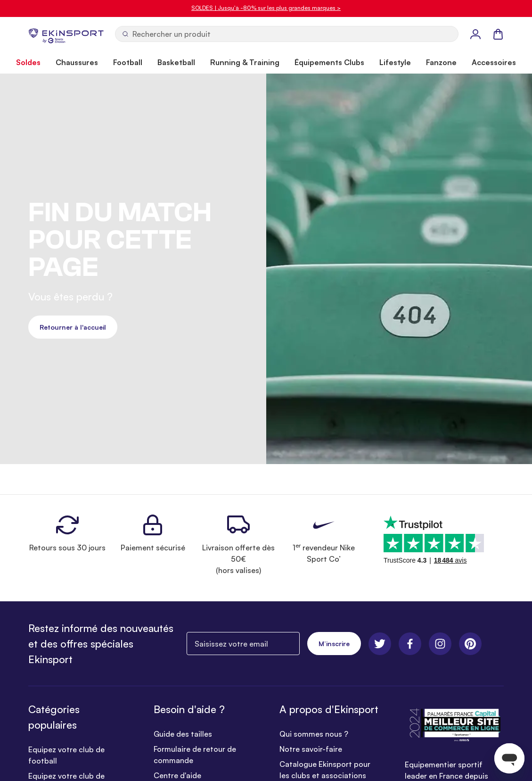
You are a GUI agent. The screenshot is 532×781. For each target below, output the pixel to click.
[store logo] (66, 34)
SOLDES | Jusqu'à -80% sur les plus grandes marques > (266, 8)
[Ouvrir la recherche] (287, 34)
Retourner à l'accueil (73, 327)
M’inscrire (334, 644)
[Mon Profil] (475, 34)
